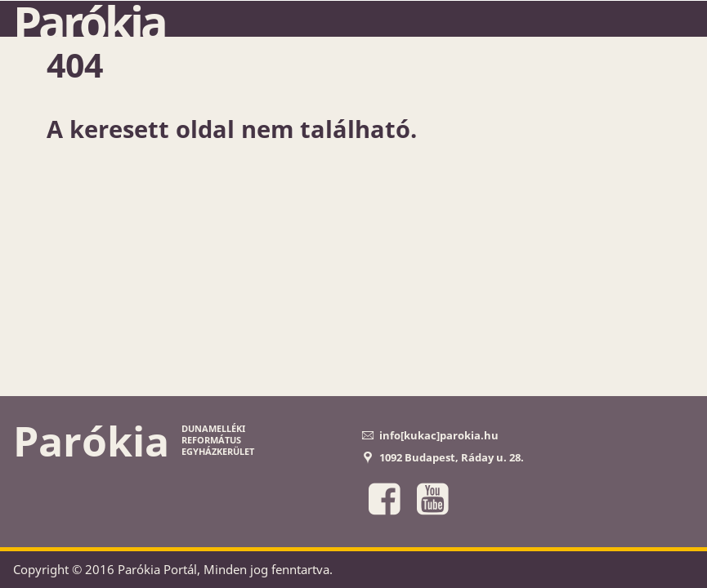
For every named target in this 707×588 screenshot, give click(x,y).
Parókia (89, 22)
